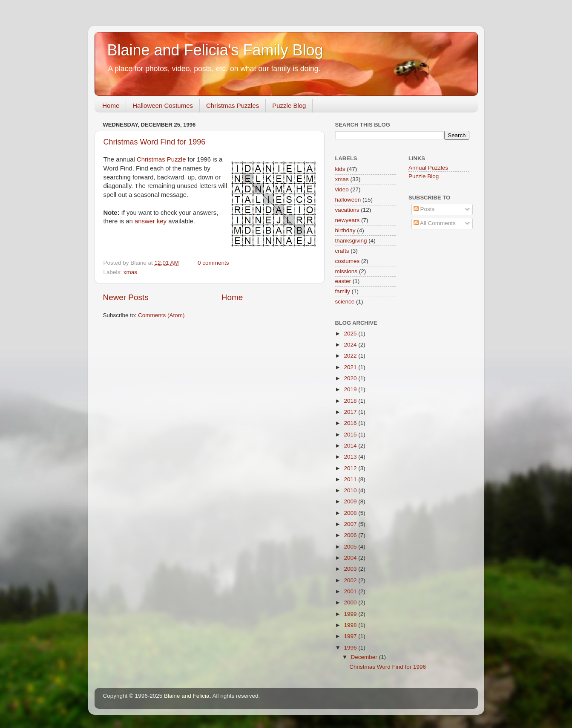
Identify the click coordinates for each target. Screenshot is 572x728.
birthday (345, 230)
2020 (351, 378)
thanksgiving (351, 241)
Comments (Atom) (161, 315)
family (343, 291)
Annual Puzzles (428, 168)
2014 (351, 446)
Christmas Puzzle (161, 159)
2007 (351, 524)
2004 (351, 558)
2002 (351, 580)
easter (343, 281)
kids (340, 169)
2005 (351, 547)
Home (111, 105)
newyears (348, 220)
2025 (351, 334)
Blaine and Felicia (187, 696)
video (342, 189)
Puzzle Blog (289, 105)
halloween (348, 200)
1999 (351, 614)
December (365, 657)
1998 (351, 625)
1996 (351, 648)
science (345, 302)
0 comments (213, 263)
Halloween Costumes (163, 105)
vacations (347, 210)
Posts (424, 209)
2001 (351, 591)
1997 (351, 636)
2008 (351, 513)
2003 (351, 569)
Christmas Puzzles (233, 105)
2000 (351, 602)
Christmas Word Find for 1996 (155, 142)
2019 (351, 389)
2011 (351, 479)
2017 (351, 412)
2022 (351, 356)
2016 (351, 423)
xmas (130, 272)
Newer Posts (126, 297)
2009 (351, 501)
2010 (351, 490)
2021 (351, 367)
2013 (351, 457)
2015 (351, 435)
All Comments (435, 223)
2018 (351, 401)
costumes (348, 261)
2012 (351, 468)
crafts (342, 251)
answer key (151, 221)
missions (346, 271)
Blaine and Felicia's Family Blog (215, 50)
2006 (351, 535)
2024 (351, 345)
